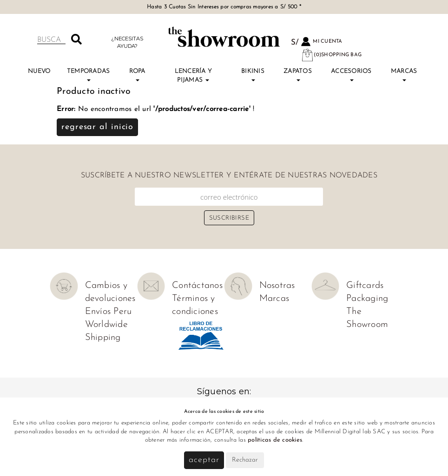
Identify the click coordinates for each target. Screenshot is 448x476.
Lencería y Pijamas (194, 75)
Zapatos (298, 75)
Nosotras (277, 286)
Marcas (404, 75)
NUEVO (39, 71)
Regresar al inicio (97, 127)
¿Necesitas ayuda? (127, 42)
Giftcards (365, 286)
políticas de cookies (275, 440)
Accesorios (351, 75)
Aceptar (204, 460)
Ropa (137, 75)
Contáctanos (197, 286)
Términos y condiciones (195, 305)
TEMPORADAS (89, 75)
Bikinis (253, 75)
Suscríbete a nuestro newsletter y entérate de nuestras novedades (229, 176)
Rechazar (245, 460)
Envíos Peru (109, 312)
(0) (331, 55)
